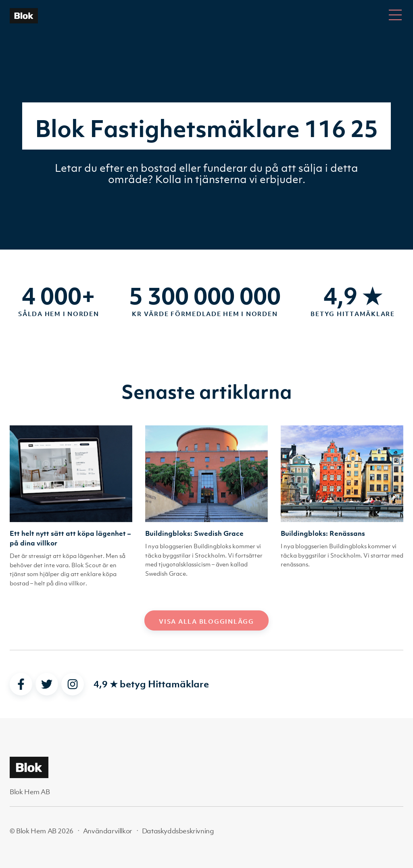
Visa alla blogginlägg (206, 621)
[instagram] (73, 684)
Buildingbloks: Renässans (323, 533)
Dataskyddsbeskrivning (178, 831)
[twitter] (47, 684)
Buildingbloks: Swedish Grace (194, 533)
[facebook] (21, 684)
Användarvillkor (108, 831)
